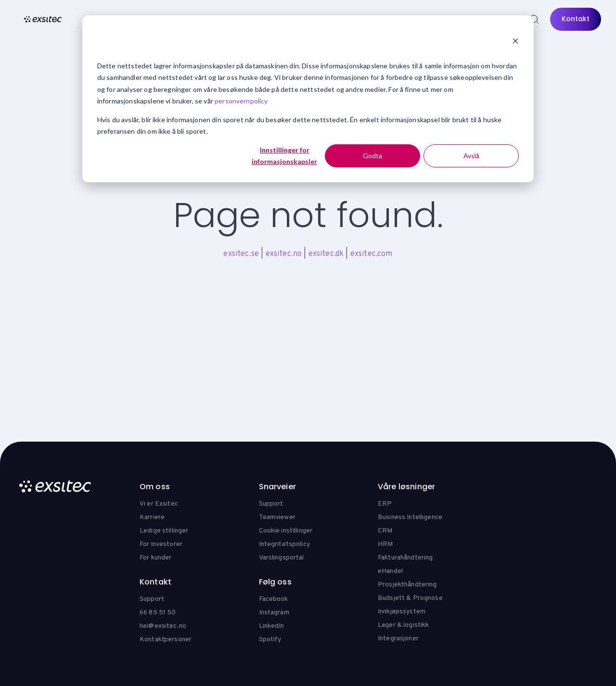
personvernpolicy (241, 101)
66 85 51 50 (158, 613)
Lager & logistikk (403, 625)
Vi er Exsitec (159, 504)
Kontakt (576, 19)
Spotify (270, 640)
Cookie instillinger (286, 531)
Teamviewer (277, 517)
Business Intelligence (410, 517)
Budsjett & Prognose (410, 598)
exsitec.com (372, 254)
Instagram (274, 613)
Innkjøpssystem (402, 612)
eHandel (390, 571)
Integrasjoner (398, 639)
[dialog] (308, 99)
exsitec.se (241, 254)
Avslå (471, 156)
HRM (385, 544)
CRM (385, 531)
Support (271, 504)
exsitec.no (284, 254)
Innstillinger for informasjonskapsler (284, 156)
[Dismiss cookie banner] (515, 42)
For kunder (155, 558)
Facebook (274, 599)
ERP (385, 504)
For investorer (161, 544)
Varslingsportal (282, 558)
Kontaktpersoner (166, 640)
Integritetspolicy (284, 544)
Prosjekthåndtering (407, 585)
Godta (372, 156)
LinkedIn (272, 626)
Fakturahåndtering (405, 558)
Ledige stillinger (164, 531)
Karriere (152, 517)
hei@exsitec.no (163, 626)
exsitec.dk (326, 254)
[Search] (534, 19)
